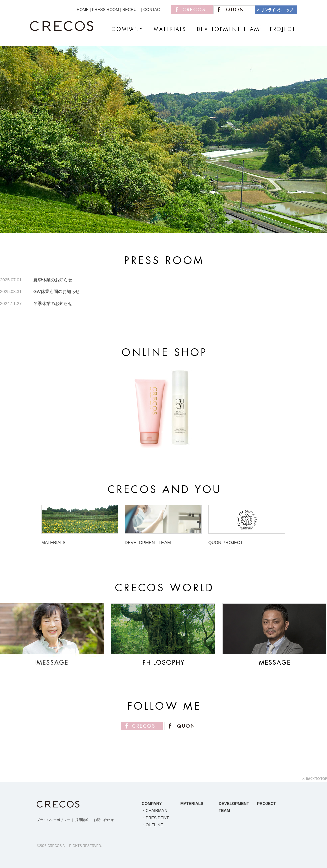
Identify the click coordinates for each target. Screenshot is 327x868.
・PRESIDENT (155, 818)
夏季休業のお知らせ (53, 280)
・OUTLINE (152, 825)
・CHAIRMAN (154, 811)
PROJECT (266, 804)
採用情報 (82, 820)
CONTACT (153, 10)
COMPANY (152, 804)
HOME (83, 10)
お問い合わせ (104, 820)
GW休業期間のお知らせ (57, 291)
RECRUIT (131, 10)
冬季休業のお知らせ (53, 303)
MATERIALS (192, 804)
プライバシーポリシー (53, 820)
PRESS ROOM (106, 10)
